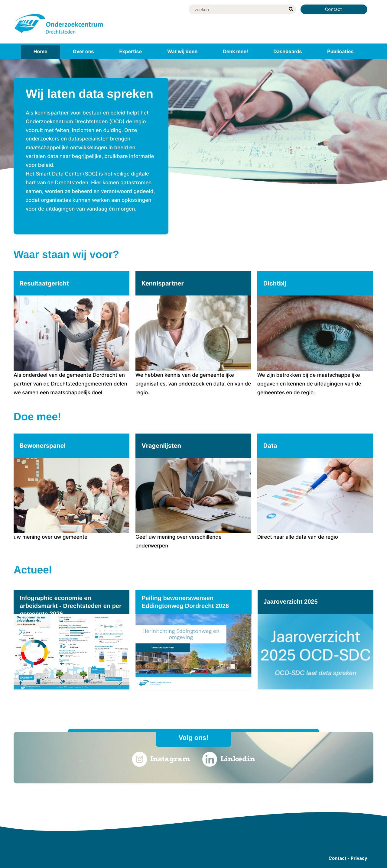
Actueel (33, 570)
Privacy (359, 858)
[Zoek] (237, 9)
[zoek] (291, 9)
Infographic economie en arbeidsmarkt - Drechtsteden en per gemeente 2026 (71, 606)
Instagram (161, 759)
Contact (334, 9)
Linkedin (229, 759)
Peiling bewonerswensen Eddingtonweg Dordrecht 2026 (185, 602)
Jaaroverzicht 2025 (291, 602)
